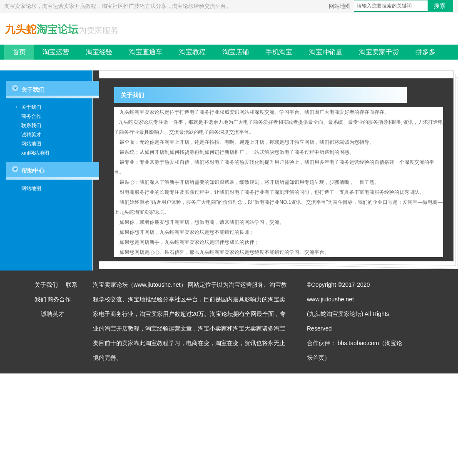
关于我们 (31, 107)
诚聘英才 (31, 135)
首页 (19, 52)
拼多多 (426, 52)
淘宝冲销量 (326, 52)
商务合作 (31, 116)
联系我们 (31, 125)
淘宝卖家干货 (379, 52)
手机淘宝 (279, 52)
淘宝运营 (56, 52)
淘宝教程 (192, 52)
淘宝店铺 (236, 52)
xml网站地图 (35, 153)
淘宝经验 (99, 52)
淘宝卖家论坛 (110, 285)
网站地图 (340, 6)
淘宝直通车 (146, 52)
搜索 (440, 6)
